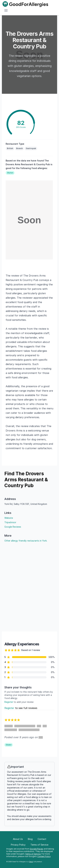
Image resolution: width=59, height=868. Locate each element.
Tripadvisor (10, 522)
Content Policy (44, 856)
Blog (30, 839)
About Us (18, 839)
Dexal (31, 862)
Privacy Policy (18, 845)
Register (9, 702)
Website (9, 518)
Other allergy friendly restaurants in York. (26, 541)
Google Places (36, 849)
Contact (42, 839)
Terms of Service (33, 854)
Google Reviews (13, 527)
